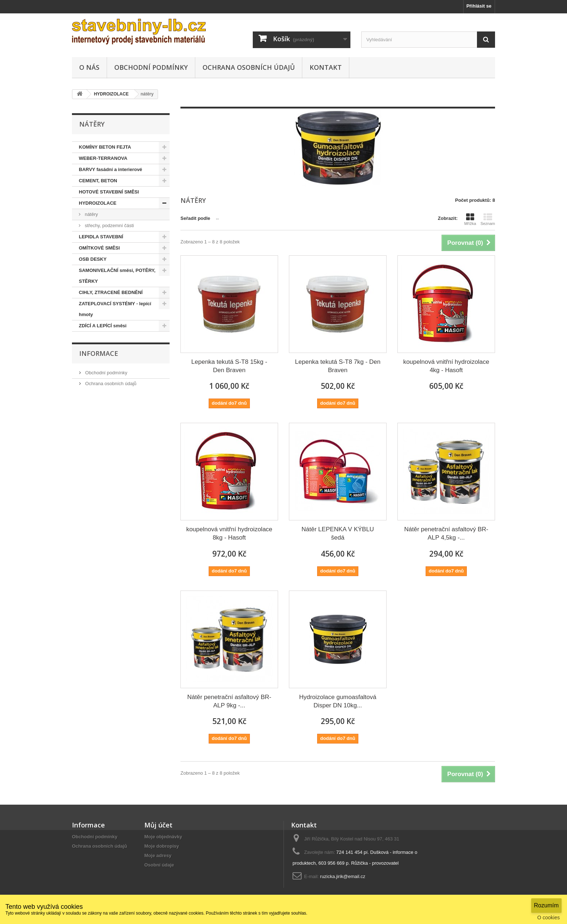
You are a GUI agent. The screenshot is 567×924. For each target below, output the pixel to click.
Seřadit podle (195, 218)
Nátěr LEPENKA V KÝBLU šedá (338, 533)
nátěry (91, 214)
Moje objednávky (163, 837)
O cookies (549, 917)
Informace (99, 353)
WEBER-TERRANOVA (103, 158)
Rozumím (546, 905)
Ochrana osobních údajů (249, 67)
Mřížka (470, 219)
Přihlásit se (479, 6)
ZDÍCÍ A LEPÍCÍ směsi (103, 326)
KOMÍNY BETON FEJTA (105, 147)
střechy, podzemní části (109, 225)
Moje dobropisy (162, 846)
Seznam (488, 219)
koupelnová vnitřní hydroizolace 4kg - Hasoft (446, 366)
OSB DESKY (93, 259)
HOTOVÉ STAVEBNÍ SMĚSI (109, 192)
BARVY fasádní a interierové (110, 169)
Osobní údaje (159, 865)
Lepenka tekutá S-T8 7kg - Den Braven (338, 366)
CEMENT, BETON (98, 181)
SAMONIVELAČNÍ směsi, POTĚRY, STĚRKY (117, 276)
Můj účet (158, 825)
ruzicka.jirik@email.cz (343, 876)
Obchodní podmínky (151, 67)
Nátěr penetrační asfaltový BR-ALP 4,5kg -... (446, 533)
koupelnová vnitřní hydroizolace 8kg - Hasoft (229, 533)
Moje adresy (158, 855)
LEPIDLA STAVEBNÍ (101, 237)
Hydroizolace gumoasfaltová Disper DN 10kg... (338, 701)
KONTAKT (326, 67)
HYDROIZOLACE (98, 203)
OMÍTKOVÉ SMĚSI (99, 248)
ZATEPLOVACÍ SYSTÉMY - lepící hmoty (115, 309)
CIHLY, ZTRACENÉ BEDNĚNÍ (111, 292)
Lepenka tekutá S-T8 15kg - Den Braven (229, 366)
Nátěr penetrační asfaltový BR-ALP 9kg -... (229, 701)
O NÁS (89, 67)
